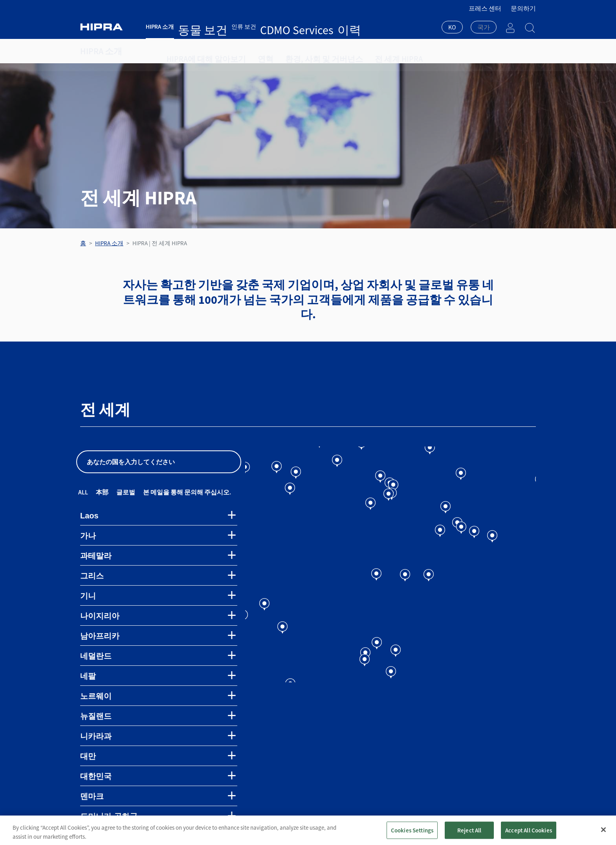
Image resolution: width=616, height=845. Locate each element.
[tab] (159, 516)
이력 (282, 27)
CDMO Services (254, 27)
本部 (102, 492)
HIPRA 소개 (160, 27)
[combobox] (452, 28)
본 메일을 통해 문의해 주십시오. (187, 492)
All (83, 492)
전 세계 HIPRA (358, 51)
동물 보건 (190, 27)
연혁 (248, 51)
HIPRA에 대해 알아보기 (198, 51)
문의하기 (523, 8)
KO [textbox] (452, 27)
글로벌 (126, 492)
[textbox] (484, 27)
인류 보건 (219, 27)
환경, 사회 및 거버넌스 (297, 51)
